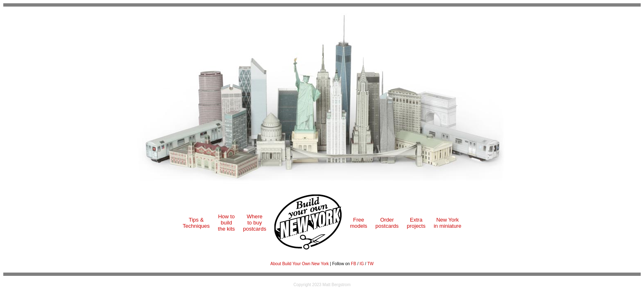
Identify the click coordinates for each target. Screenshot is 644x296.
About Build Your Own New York (299, 264)
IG (362, 264)
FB (353, 264)
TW (370, 264)
